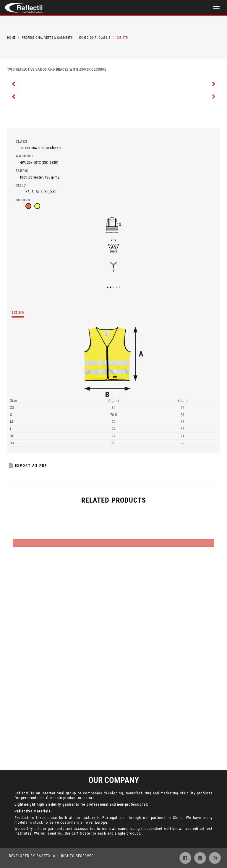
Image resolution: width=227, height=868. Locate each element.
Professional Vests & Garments (47, 38)
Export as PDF (28, 465)
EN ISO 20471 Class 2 (95, 38)
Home (11, 38)
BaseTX (43, 856)
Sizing (18, 313)
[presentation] (14, 83)
